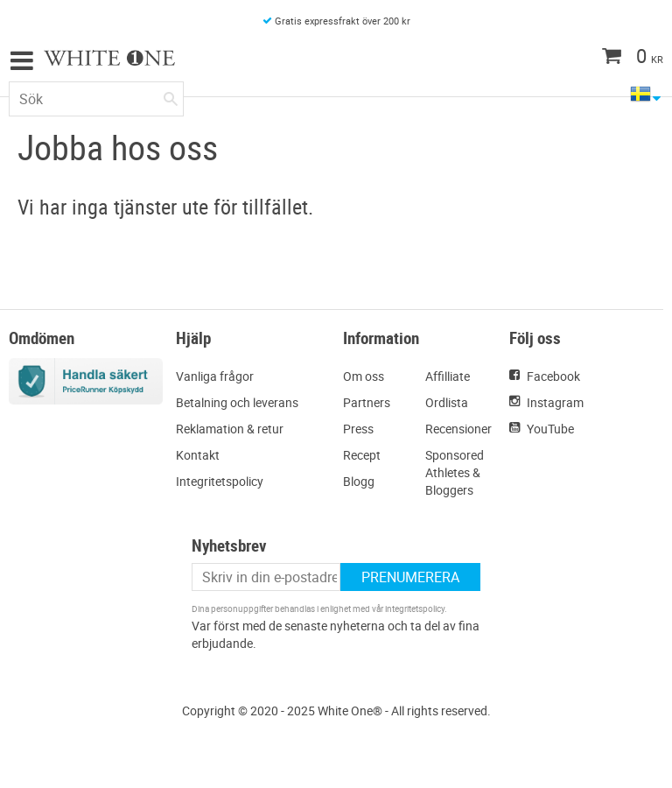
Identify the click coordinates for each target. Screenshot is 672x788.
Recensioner (458, 429)
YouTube (550, 429)
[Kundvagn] (598, 58)
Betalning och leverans (237, 402)
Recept (362, 455)
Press (358, 429)
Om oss (364, 376)
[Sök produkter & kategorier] (96, 99)
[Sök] (171, 95)
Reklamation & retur (230, 429)
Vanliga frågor (215, 376)
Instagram (555, 402)
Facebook (553, 376)
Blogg (359, 481)
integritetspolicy (415, 609)
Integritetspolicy (220, 481)
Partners (367, 402)
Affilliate (448, 376)
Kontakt (198, 455)
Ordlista (447, 402)
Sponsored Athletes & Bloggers (455, 472)
